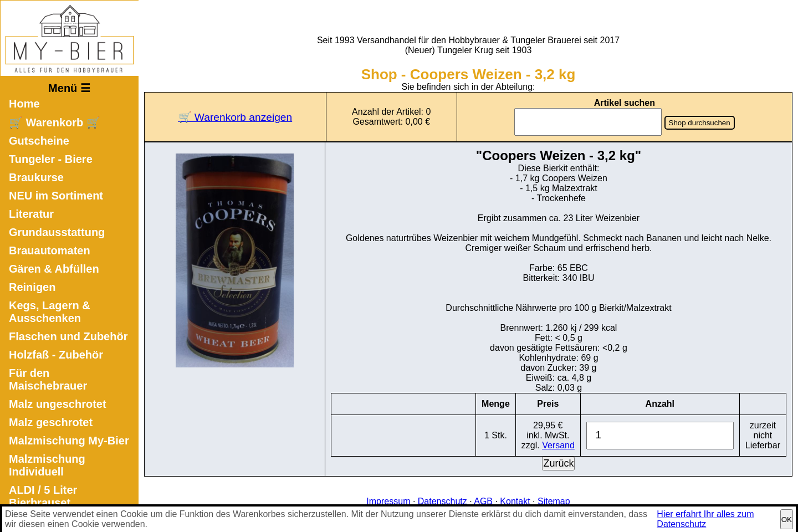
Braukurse (36, 177)
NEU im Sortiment (56, 196)
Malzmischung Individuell (47, 465)
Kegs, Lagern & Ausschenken (50, 312)
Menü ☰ (69, 88)
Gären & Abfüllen (54, 269)
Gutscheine (39, 141)
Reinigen (32, 287)
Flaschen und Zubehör (68, 336)
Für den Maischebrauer (48, 379)
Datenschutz (443, 501)
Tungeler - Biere (51, 159)
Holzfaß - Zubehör (56, 355)
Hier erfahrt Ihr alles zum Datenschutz (705, 519)
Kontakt (515, 501)
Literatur (31, 214)
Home (24, 104)
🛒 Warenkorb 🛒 (55, 122)
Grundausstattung (57, 232)
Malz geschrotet (51, 422)
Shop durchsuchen (700, 123)
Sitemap (554, 501)
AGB (483, 501)
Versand (558, 445)
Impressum (388, 501)
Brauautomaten (50, 250)
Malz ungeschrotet (58, 404)
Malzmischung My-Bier (69, 441)
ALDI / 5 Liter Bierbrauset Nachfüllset (43, 503)
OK (787, 520)
